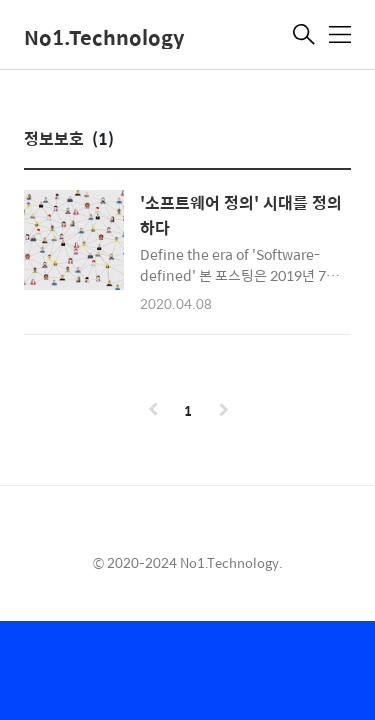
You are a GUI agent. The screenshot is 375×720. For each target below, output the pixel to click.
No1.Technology (104, 36)
